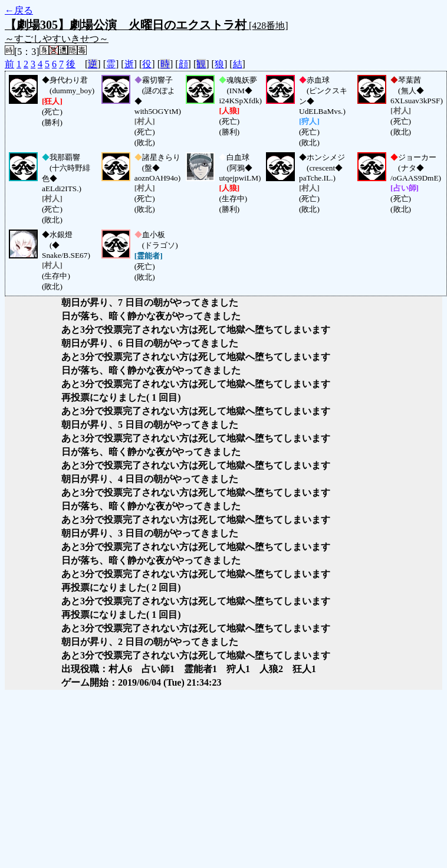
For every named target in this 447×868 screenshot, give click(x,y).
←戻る (19, 10)
